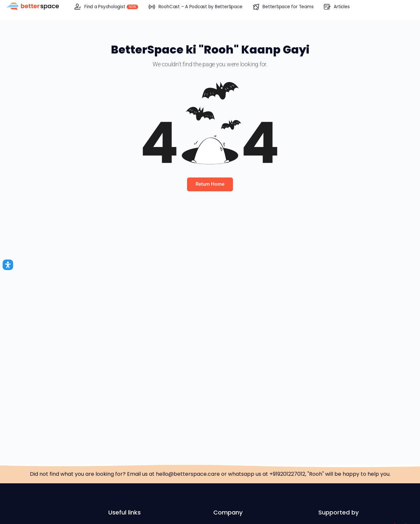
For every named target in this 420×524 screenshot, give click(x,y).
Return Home (210, 184)
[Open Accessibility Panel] (8, 265)
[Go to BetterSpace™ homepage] (33, 7)
